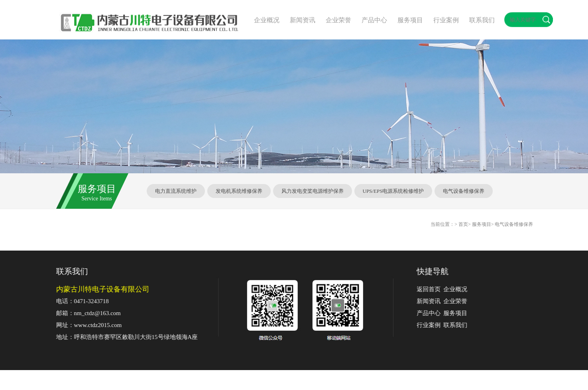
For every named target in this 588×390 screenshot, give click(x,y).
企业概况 (460, 289)
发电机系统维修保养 (239, 191)
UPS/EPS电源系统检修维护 (393, 191)
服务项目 (460, 313)
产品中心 (434, 313)
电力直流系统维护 (176, 191)
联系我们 (460, 325)
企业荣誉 (460, 301)
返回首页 (434, 289)
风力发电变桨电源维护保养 (313, 191)
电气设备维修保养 (464, 191)
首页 (463, 224)
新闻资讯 (434, 301)
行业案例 (434, 325)
